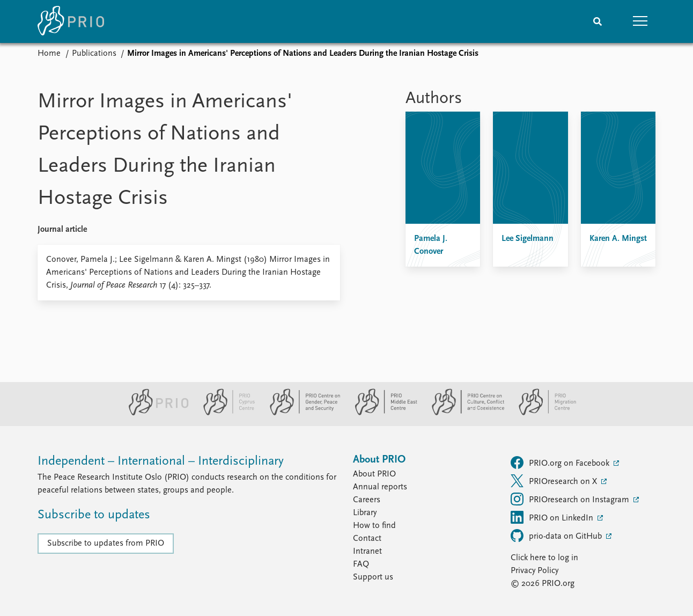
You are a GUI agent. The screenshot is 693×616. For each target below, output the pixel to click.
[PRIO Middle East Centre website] (382, 413)
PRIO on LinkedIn (553, 517)
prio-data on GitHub (557, 536)
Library (365, 513)
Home (49, 54)
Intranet (367, 552)
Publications (94, 54)
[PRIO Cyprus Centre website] (225, 413)
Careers (367, 500)
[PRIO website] (154, 413)
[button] (640, 21)
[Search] (598, 21)
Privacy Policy (535, 571)
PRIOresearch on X (555, 481)
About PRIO (374, 474)
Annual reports (380, 487)
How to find (374, 526)
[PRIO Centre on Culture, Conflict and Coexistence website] (464, 413)
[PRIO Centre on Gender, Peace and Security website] (301, 413)
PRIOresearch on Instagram (571, 499)
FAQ (361, 564)
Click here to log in (544, 558)
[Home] (71, 21)
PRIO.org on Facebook (561, 463)
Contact (367, 539)
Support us (373, 577)
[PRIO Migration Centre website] (542, 413)
